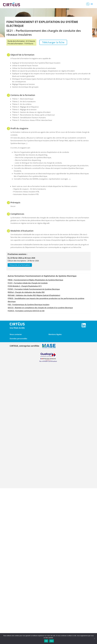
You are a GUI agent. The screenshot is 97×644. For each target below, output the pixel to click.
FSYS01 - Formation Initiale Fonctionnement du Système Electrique (34, 289)
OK (46, 641)
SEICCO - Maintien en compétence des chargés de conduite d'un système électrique (40, 308)
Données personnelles (18, 339)
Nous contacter (16, 334)
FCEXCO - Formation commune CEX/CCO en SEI (26, 311)
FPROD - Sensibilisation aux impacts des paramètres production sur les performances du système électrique (46, 300)
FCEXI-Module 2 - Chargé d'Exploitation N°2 (25, 286)
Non (52, 641)
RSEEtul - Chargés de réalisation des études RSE (26, 292)
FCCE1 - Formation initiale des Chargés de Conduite (28, 283)
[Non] (94, 639)
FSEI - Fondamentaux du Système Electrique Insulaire (29, 305)
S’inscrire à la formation (20, 265)
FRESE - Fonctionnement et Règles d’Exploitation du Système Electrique (35, 280)
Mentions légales (55, 334)
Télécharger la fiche (53, 42)
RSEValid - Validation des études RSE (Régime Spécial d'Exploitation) (34, 295)
